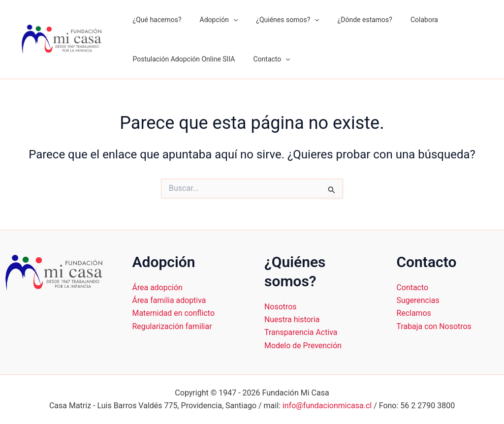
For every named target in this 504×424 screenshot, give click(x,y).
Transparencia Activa (301, 332)
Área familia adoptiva (170, 300)
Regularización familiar (173, 326)
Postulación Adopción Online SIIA (182, 59)
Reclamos (414, 313)
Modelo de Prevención (303, 346)
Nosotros (281, 307)
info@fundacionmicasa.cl (327, 406)
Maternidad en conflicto (174, 313)
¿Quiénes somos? (277, 20)
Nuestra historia (292, 319)
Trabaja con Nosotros (434, 326)
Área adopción (158, 288)
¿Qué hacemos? (155, 20)
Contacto (265, 59)
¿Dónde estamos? (349, 20)
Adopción (212, 20)
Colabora (404, 20)
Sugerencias (418, 300)
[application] (226, 20)
